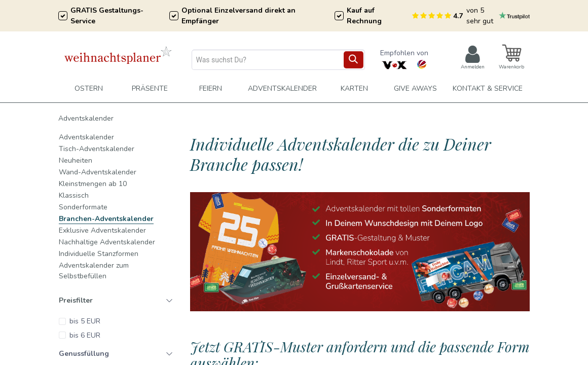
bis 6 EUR (85, 335)
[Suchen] (354, 60)
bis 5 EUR (85, 321)
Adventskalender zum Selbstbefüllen (94, 271)
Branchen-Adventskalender (106, 219)
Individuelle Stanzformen (99, 254)
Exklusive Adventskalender (102, 230)
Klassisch (74, 195)
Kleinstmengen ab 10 (93, 184)
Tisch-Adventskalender (97, 149)
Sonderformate (83, 207)
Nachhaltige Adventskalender (107, 242)
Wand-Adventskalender (98, 172)
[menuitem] (210, 89)
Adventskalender (86, 118)
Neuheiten (76, 160)
